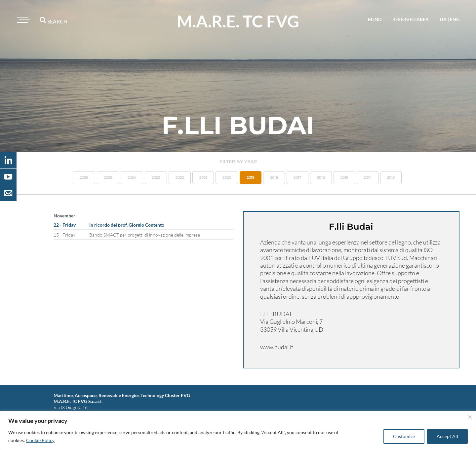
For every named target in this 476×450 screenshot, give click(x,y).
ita (443, 19)
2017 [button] (297, 177)
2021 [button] (203, 177)
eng (455, 19)
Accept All (447, 436)
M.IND (375, 19)
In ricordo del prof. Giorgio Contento (127, 225)
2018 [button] (274, 177)
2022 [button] (180, 177)
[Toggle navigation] (22, 20)
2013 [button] (391, 177)
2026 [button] (84, 177)
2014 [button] (368, 177)
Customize (404, 436)
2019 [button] (251, 177)
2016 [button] (321, 177)
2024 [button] (132, 177)
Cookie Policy (40, 440)
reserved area (411, 19)
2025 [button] (108, 177)
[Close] (470, 417)
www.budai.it (277, 347)
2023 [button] (156, 177)
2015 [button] (344, 177)
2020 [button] (227, 177)
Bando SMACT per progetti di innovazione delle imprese (145, 235)
